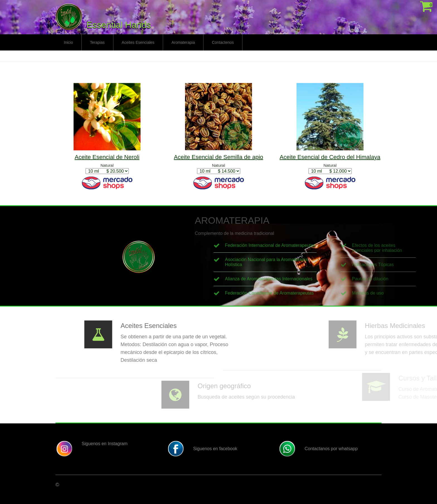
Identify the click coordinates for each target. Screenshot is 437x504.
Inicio (68, 42)
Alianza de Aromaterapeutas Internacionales (304, 279)
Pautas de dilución (406, 279)
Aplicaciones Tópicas (409, 265)
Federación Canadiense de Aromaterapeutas (304, 293)
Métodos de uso (404, 293)
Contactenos (223, 42)
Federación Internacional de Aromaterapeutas (305, 245)
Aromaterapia (183, 42)
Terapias (97, 42)
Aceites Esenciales (138, 42)
